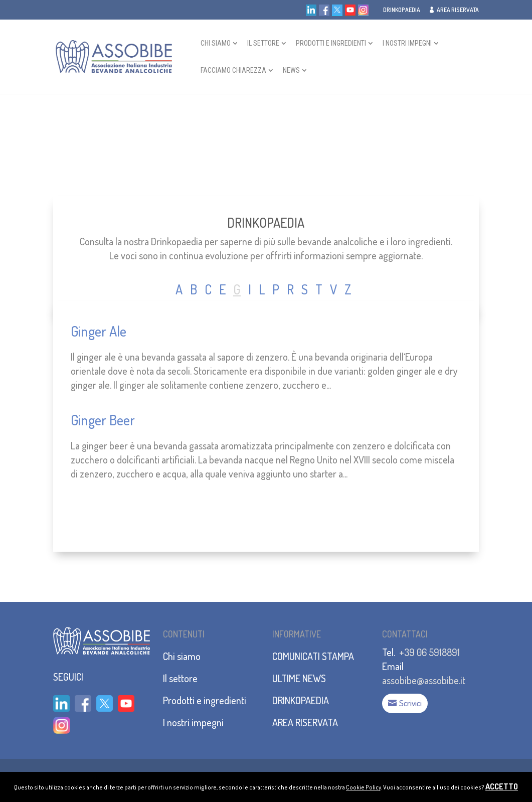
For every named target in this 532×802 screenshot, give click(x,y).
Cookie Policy (364, 787)
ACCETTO (502, 786)
